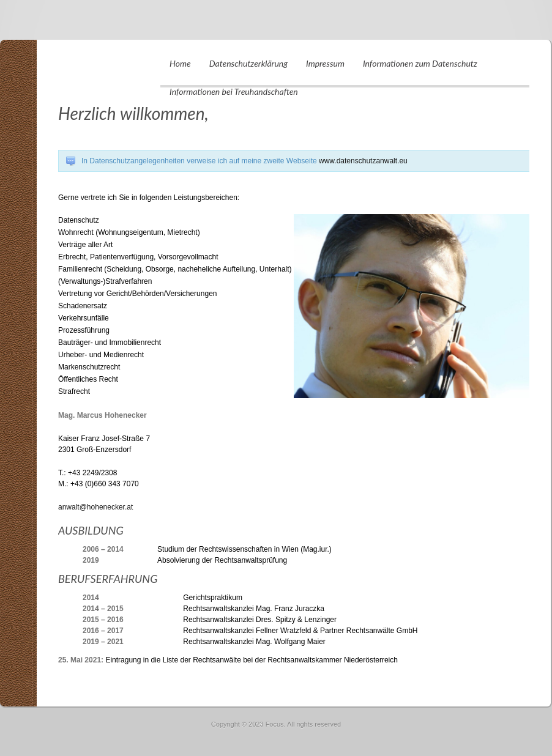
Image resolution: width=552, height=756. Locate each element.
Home (180, 63)
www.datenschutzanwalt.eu (363, 161)
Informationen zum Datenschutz (420, 63)
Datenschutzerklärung (248, 63)
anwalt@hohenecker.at (95, 507)
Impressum (325, 63)
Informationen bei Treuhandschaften (234, 91)
